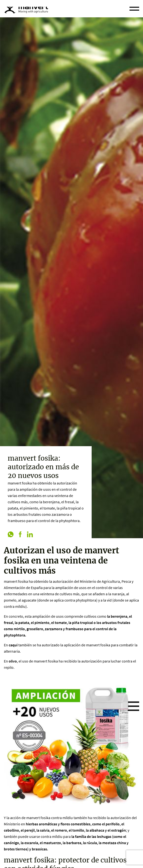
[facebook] (20, 535)
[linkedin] (30, 535)
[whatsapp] (11, 535)
